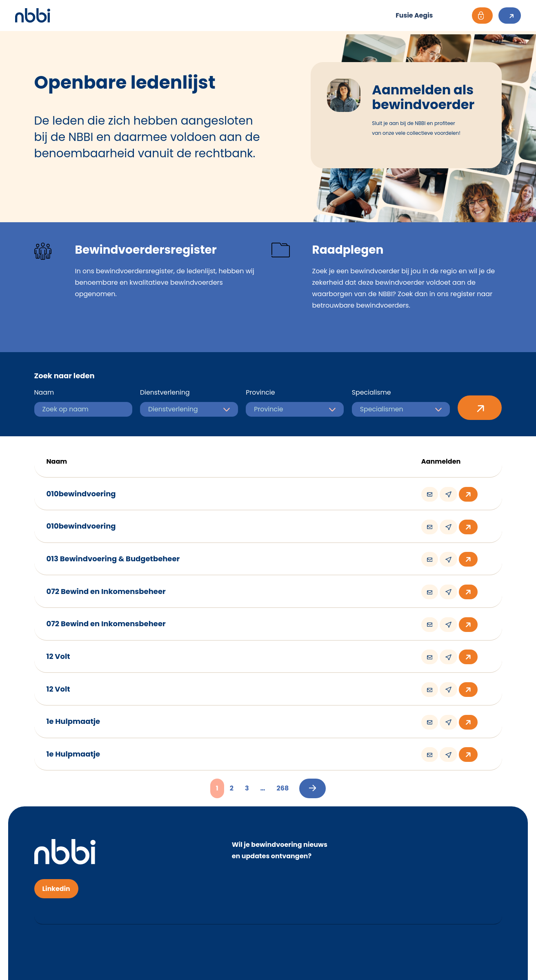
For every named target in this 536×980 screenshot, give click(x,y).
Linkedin (57, 878)
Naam (44, 392)
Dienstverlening (165, 392)
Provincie (260, 392)
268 (283, 778)
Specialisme (372, 392)
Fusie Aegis (409, 15)
